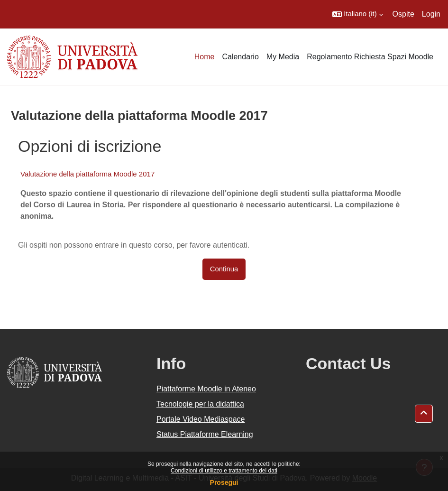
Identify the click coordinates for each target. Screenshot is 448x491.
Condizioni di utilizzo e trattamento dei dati (224, 471)
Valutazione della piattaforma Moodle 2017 (87, 174)
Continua (224, 269)
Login (431, 14)
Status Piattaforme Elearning (205, 434)
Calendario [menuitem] (240, 57)
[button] (357, 14)
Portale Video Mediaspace (201, 419)
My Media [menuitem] (283, 57)
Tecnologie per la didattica (200, 404)
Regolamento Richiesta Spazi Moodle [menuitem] (370, 57)
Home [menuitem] (205, 57)
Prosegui (224, 482)
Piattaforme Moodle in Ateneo (206, 389)
